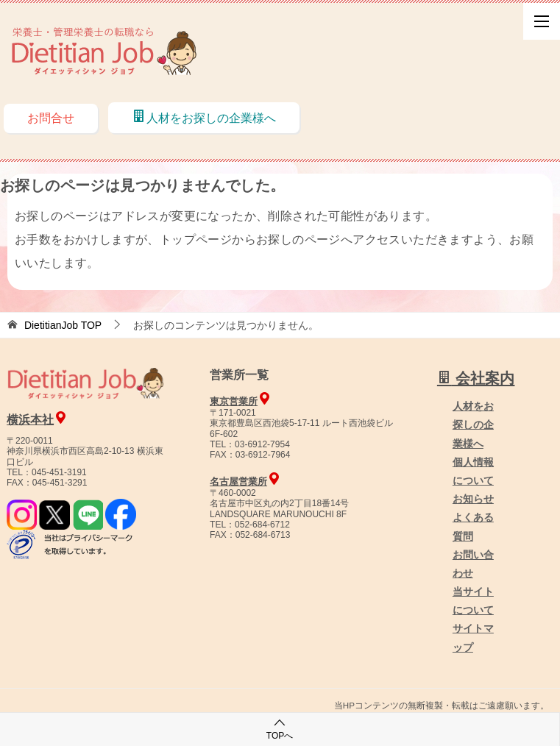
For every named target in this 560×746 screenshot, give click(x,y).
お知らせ (473, 499)
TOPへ (280, 729)
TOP (63, 325)
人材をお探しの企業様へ (204, 117)
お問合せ (51, 118)
